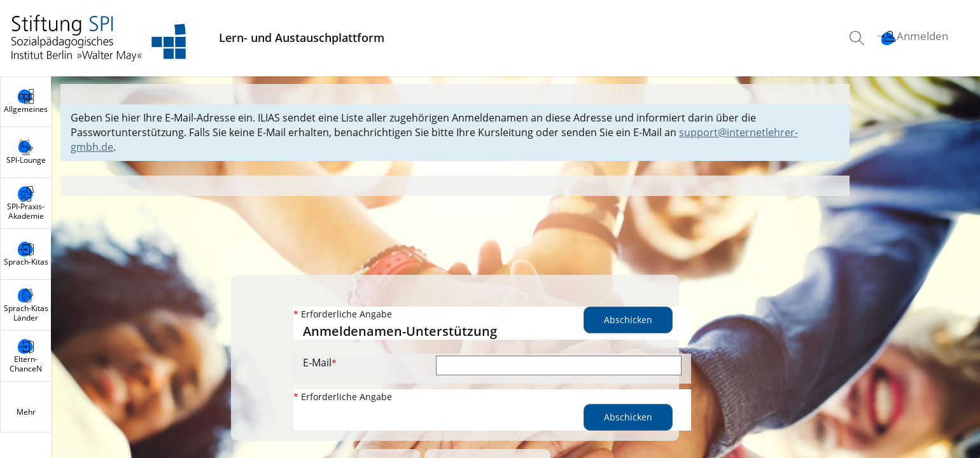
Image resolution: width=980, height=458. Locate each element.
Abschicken (628, 320)
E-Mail (320, 363)
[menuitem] (858, 38)
